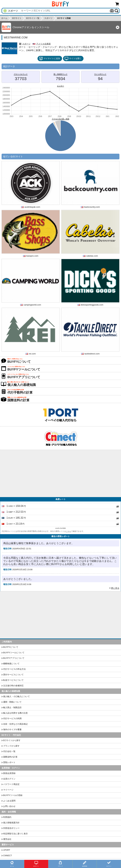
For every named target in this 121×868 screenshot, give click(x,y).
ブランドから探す (11, 746)
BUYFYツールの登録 (13, 795)
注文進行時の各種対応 (13, 686)
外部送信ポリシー (11, 828)
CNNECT (8, 855)
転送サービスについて (13, 680)
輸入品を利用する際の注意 (15, 713)
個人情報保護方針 (11, 823)
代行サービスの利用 (12, 718)
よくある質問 (9, 801)
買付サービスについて (13, 675)
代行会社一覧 (9, 751)
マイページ (8, 790)
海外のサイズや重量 (12, 729)
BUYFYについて (11, 647)
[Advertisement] (60, 473)
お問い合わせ (9, 806)
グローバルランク (21, 74)
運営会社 (7, 839)
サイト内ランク (100, 74)
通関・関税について (12, 702)
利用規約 (7, 817)
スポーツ (26, 44)
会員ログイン (9, 779)
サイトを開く (73, 59)
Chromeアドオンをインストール (31, 27)
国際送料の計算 (10, 757)
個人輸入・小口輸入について (16, 696)
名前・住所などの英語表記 (15, 724)
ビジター (60, 86)
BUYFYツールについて (14, 653)
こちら (68, 531)
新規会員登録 (9, 773)
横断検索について (11, 664)
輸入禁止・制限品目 (12, 707)
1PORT (7, 850)
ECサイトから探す (12, 740)
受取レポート (9, 762)
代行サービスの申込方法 (14, 669)
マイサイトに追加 (50, 59)
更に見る (115, 588)
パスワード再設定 (11, 784)
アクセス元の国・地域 (60, 119)
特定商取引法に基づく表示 (15, 834)
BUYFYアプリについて (14, 658)
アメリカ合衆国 (43, 44)
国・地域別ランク (60, 74)
